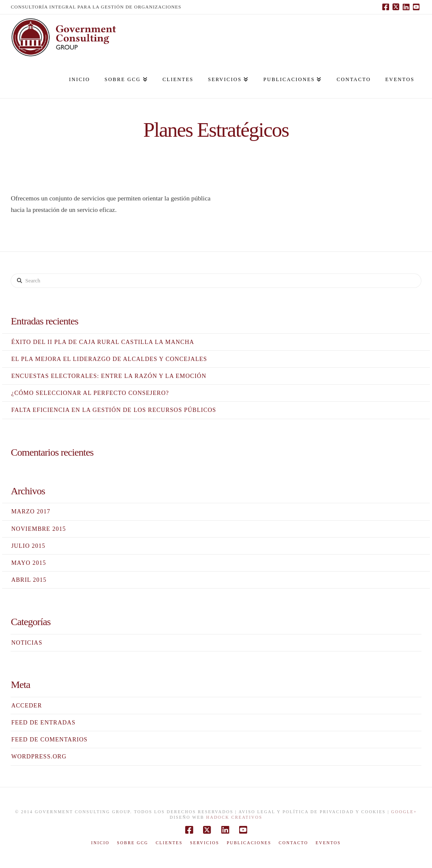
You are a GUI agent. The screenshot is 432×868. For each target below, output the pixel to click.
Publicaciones (249, 843)
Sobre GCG (133, 843)
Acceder (26, 706)
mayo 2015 (28, 563)
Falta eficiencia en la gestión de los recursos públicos (113, 410)
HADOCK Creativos (234, 817)
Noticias (27, 643)
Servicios (205, 843)
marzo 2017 (31, 511)
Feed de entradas (43, 723)
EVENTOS (328, 843)
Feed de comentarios (49, 740)
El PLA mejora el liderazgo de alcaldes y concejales (109, 359)
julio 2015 (28, 546)
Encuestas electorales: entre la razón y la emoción (109, 376)
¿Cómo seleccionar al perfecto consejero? (90, 393)
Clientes (169, 843)
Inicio (100, 843)
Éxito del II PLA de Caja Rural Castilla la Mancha (103, 342)
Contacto (293, 843)
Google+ (404, 812)
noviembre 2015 (38, 529)
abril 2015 (29, 580)
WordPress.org (39, 757)
